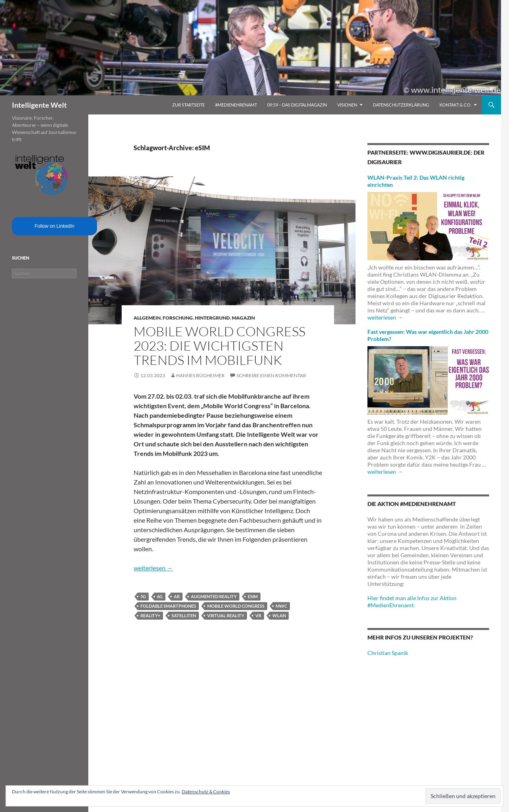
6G (160, 596)
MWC (281, 606)
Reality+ (150, 615)
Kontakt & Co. (455, 105)
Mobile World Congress (236, 606)
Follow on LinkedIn (54, 226)
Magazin (243, 318)
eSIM (253, 596)
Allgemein (147, 318)
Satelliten (184, 615)
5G (143, 596)
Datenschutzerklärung (401, 105)
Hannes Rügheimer (200, 375)
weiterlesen (153, 568)
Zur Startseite (188, 105)
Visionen (347, 105)
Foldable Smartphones (168, 606)
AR (177, 596)
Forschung (178, 318)
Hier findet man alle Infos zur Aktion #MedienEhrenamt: (412, 602)
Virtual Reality (226, 615)
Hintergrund (212, 318)
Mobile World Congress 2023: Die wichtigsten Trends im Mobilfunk (220, 346)
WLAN (279, 615)
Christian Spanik (388, 653)
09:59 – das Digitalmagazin (297, 105)
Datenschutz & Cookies (206, 792)
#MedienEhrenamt (236, 105)
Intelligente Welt (39, 105)
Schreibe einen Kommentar (271, 375)
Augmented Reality (214, 596)
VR (258, 615)
